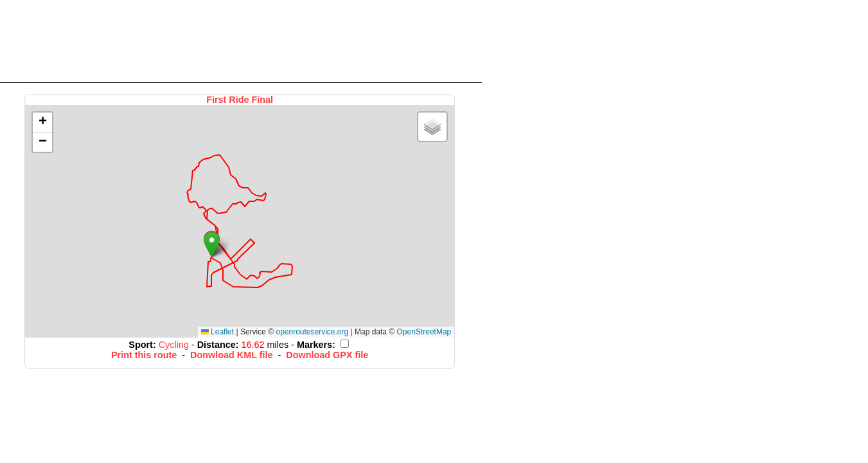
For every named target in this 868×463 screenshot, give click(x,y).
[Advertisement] (241, 41)
